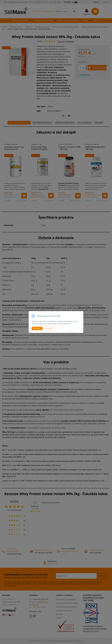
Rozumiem (37, 328)
